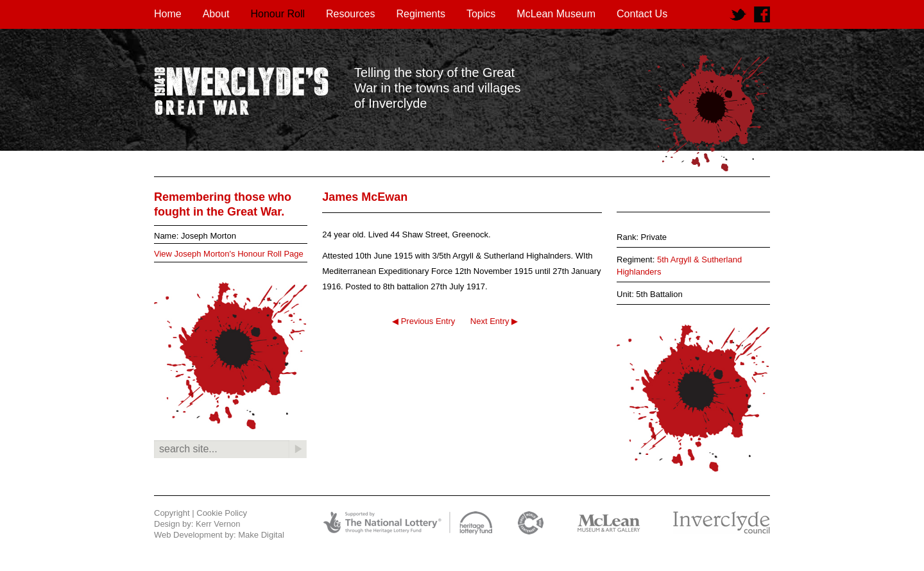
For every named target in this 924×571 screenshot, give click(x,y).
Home (168, 14)
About (216, 14)
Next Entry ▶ (494, 321)
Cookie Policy (222, 513)
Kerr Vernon (218, 524)
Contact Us (642, 14)
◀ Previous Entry (424, 321)
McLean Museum (556, 14)
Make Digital (261, 535)
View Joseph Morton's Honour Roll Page (229, 254)
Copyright (172, 513)
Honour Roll (278, 14)
